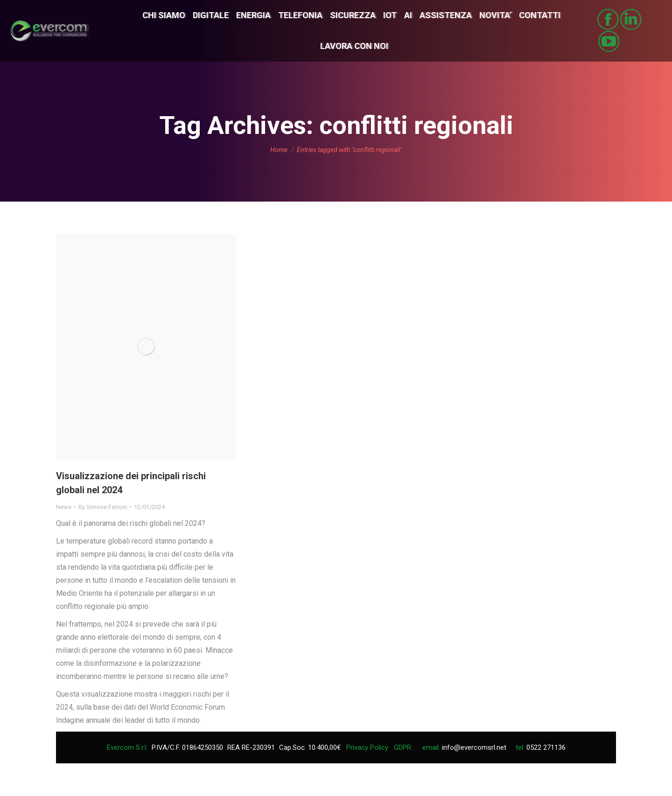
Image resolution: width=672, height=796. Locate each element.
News (64, 507)
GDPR (402, 747)
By (103, 507)
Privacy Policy (367, 747)
